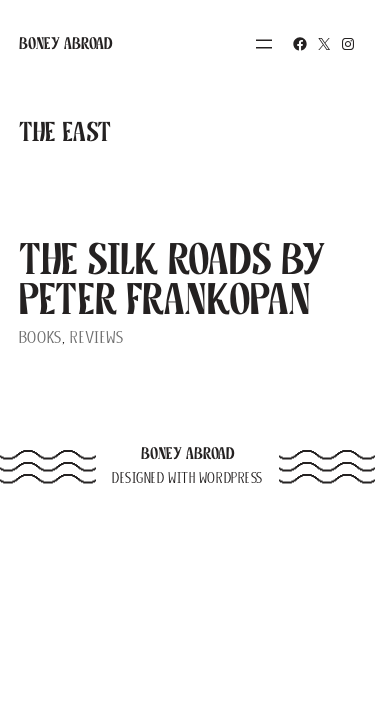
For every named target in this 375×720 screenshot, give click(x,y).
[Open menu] (264, 44)
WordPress (231, 478)
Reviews (97, 337)
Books (40, 337)
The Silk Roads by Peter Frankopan (172, 279)
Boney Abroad (66, 43)
